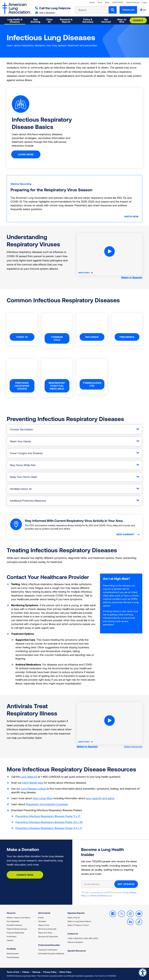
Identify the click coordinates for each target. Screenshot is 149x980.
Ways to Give (44, 925)
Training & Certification (48, 950)
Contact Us (73, 934)
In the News (12, 936)
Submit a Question (75, 942)
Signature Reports (76, 913)
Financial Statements (15, 933)
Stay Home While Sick (23, 465)
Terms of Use (13, 972)
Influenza (92, 337)
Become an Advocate (47, 929)
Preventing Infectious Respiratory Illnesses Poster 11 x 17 (48, 816)
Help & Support (133, 2)
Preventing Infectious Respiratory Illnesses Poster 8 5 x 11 (49, 828)
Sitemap (36, 972)
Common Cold (57, 338)
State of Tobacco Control (78, 925)
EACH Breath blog (33, 783)
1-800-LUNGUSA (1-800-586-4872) (83, 938)
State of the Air (74, 918)
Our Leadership (13, 921)
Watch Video (85, 273)
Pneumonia (127, 337)
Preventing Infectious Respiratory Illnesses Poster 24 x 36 (49, 822)
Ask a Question (45, 13)
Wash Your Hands (20, 441)
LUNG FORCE (118, 2)
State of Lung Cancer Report (79, 921)
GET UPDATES (126, 884)
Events (92, 2)
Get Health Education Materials (51, 953)
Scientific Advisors (14, 925)
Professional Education (49, 945)
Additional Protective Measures (28, 501)
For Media (11, 949)
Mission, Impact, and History (18, 918)
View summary (126, 534)
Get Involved (44, 913)
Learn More (26, 154)
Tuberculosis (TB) (92, 384)
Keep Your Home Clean (24, 477)
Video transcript (133, 746)
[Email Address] (100, 884)
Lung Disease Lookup (33, 789)
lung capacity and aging (100, 798)
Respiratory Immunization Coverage (47, 804)
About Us (11, 913)
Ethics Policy (65, 972)
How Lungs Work (43, 798)
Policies (26, 972)
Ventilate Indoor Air (21, 489)
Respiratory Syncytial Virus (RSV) (57, 386)
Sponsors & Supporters (48, 936)
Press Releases (13, 957)
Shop (100, 2)
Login (144, 2)
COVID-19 (22, 337)
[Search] (113, 10)
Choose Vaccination (22, 429)
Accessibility (142, 972)
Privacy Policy (50, 972)
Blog (107, 2)
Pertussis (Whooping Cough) (22, 386)
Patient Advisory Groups (17, 929)
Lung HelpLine (29, 777)
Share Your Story (45, 933)
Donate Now (25, 875)
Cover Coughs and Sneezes (26, 453)
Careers (10, 940)
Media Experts (13, 953)
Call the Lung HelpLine (53, 8)
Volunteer (42, 921)
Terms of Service (99, 896)
